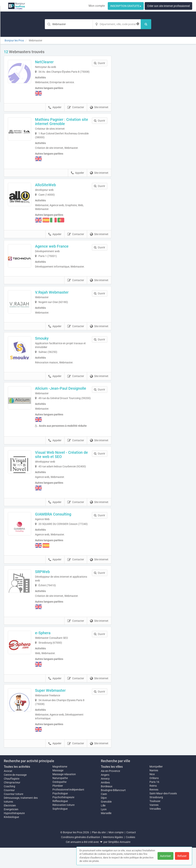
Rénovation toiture (63, 825)
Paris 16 (154, 802)
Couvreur (9, 810)
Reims (153, 806)
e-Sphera (48, 653)
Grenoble (106, 822)
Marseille (106, 833)
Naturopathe (60, 798)
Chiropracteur (12, 803)
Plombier (58, 806)
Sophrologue (60, 829)
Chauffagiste (12, 799)
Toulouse (155, 821)
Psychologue (60, 814)
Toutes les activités (17, 787)
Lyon (104, 830)
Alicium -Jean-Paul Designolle (66, 397)
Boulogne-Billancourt (113, 810)
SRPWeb (48, 592)
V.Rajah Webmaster (57, 299)
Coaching (9, 807)
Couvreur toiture (13, 814)
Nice (152, 795)
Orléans (154, 798)
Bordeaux (107, 807)
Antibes (105, 803)
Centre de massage (15, 795)
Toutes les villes (112, 787)
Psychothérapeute (63, 818)
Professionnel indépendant (68, 810)
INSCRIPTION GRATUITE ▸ (126, 6)
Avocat (8, 791)
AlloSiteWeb (51, 189)
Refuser (182, 856)
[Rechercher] (146, 24)
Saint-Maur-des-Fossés (163, 814)
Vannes (154, 825)
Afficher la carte (155, 104)
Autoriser (165, 856)
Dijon (104, 818)
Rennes (154, 810)
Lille (103, 826)
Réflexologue (60, 821)
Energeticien (11, 830)
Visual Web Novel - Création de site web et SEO (64, 471)
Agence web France (57, 250)
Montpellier (156, 787)
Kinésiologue (11, 837)
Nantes (154, 791)
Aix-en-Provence (110, 791)
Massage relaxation (64, 795)
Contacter (76, 111)
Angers (105, 795)
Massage (58, 791)
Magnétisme (60, 787)
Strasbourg (156, 818)
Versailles (155, 829)
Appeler (55, 111)
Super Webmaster (56, 711)
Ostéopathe (59, 802)
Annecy (105, 799)
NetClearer (50, 62)
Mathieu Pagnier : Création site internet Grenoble (63, 125)
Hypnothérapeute (14, 833)
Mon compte (97, 6)
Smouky (47, 347)
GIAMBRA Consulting (58, 531)
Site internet (99, 111)
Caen (104, 814)
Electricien (10, 826)
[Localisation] (117, 24)
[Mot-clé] (69, 24)
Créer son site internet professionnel (168, 6)
